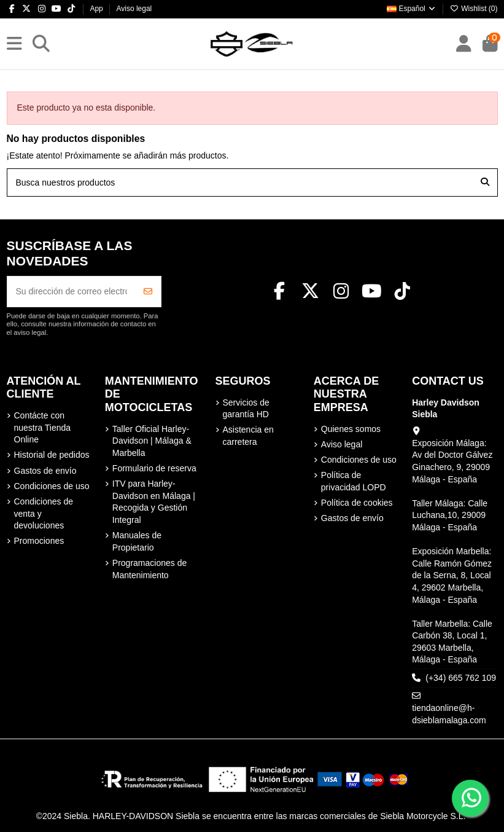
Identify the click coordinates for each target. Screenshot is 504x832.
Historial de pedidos (52, 455)
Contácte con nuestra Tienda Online (43, 427)
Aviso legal (134, 9)
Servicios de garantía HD (246, 409)
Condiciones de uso (52, 486)
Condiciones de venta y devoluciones (44, 513)
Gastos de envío (45, 471)
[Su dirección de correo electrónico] (72, 292)
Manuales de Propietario (137, 541)
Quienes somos (351, 429)
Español (412, 9)
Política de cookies (357, 503)
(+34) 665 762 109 (461, 678)
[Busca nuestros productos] (485, 182)
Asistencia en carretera (248, 436)
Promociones (39, 541)
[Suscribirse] (148, 292)
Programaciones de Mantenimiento (149, 569)
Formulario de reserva (154, 468)
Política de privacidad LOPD (354, 481)
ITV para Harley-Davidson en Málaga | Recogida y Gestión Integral (154, 502)
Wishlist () (474, 9)
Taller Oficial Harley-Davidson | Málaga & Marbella (152, 441)
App (97, 9)
